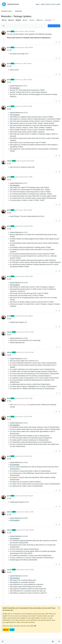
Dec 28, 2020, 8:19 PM (26, 276)
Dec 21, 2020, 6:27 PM (26, 226)
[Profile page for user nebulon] (3, 162)
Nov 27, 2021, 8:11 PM (26, 456)
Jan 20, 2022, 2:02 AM (26, 496)
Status (43, 4)
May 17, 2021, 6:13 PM (27, 332)
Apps (38, 4)
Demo (48, 4)
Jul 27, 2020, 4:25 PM (26, 106)
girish (9, 31)
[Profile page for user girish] (3, 33)
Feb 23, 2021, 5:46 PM (26, 316)
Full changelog (15, 88)
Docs (53, 4)
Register (6, 630)
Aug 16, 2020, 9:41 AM (28, 161)
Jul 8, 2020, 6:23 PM (26, 80)
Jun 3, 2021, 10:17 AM (27, 352)
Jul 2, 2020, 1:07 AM (26, 63)
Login (12, 630)
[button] (3, 642)
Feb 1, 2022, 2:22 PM (27, 512)
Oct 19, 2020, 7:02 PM (26, 177)
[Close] (59, 608)
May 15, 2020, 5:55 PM (26, 47)
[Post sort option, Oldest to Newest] (3, 26)
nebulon (9, 161)
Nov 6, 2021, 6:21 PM (26, 417)
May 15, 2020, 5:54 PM (26, 31)
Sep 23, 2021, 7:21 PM (26, 398)
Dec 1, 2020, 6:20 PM (26, 210)
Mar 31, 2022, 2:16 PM (28, 570)
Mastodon (18, 20)
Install (58, 4)
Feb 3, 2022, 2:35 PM (28, 530)
